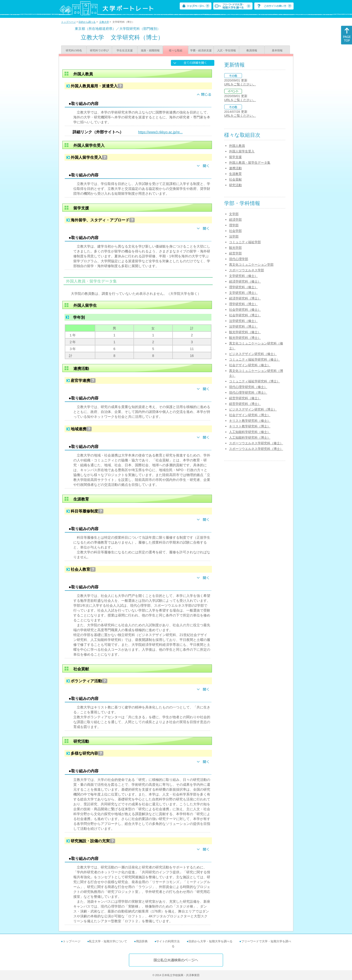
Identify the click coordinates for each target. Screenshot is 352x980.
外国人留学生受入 (242, 151)
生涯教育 (235, 174)
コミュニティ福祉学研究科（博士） (254, 381)
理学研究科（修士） (243, 287)
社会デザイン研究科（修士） (250, 365)
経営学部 (235, 253)
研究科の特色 (74, 50)
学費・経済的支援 (201, 50)
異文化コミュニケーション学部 (251, 265)
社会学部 (235, 231)
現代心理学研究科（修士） (248, 387)
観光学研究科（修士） (245, 332)
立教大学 (104, 22)
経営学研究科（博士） (245, 404)
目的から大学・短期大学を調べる (210, 941)
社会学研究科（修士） (245, 310)
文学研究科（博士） (243, 293)
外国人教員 (237, 146)
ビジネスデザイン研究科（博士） (253, 409)
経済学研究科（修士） (245, 281)
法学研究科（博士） (243, 326)
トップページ (68, 22)
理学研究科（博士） (243, 304)
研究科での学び (99, 50)
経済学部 (235, 220)
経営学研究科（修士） (245, 398)
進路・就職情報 (150, 50)
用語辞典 (142, 941)
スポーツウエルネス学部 (247, 270)
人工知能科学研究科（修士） (250, 432)
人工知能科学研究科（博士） (250, 438)
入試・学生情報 (226, 50)
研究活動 (235, 185)
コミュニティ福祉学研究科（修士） (254, 359)
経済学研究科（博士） (245, 298)
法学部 (234, 236)
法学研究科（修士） (243, 321)
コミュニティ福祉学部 (245, 242)
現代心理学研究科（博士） (248, 393)
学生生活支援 (125, 50)
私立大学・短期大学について (108, 941)
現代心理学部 (239, 259)
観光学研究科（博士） (245, 338)
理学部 (234, 225)
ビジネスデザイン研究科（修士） (253, 354)
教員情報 (252, 50)
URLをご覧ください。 (240, 84)
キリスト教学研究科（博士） (250, 426)
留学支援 (235, 157)
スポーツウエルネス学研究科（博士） (256, 449)
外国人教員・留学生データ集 (250, 163)
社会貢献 (235, 179)
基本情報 (277, 50)
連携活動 (235, 168)
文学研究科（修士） (243, 276)
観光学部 (235, 248)
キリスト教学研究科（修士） (250, 421)
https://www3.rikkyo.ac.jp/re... (160, 132)
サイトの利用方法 (168, 941)
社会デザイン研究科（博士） (250, 415)
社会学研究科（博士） (245, 315)
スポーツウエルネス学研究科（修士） (256, 443)
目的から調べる (87, 22)
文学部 (234, 214)
